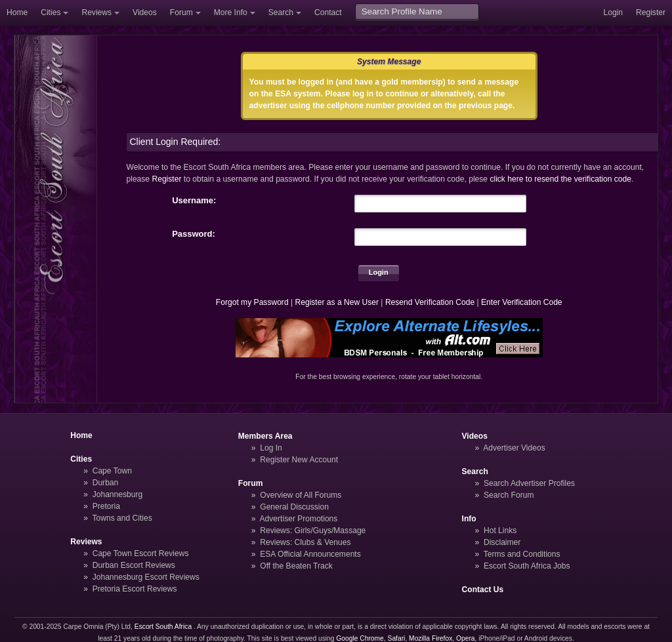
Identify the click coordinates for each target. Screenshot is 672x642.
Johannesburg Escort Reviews (146, 577)
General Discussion (294, 507)
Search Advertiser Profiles (529, 483)
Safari (397, 638)
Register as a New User (337, 302)
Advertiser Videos (514, 448)
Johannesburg (118, 494)
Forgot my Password (252, 302)
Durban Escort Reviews (134, 565)
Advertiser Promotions (299, 519)
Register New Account (299, 460)
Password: (194, 234)
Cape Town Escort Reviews (141, 553)
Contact (328, 12)
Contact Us (483, 590)
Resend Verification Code (430, 302)
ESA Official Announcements (310, 554)
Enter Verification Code (522, 302)
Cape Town (112, 471)
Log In (271, 448)
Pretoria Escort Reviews (135, 589)
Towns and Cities (122, 518)
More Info (231, 12)
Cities (51, 12)
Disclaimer (502, 542)
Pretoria (106, 506)
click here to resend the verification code (560, 179)
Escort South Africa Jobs (527, 566)
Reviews (96, 12)
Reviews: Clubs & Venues (305, 542)
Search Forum (509, 495)
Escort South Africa (163, 627)
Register (651, 12)
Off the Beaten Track (296, 566)
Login (613, 12)
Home (17, 12)
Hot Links (500, 531)
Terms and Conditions (522, 554)
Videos (145, 12)
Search (281, 12)
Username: (194, 200)
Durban (106, 483)
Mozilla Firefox (430, 638)
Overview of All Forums (301, 495)
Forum (181, 12)
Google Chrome (360, 638)
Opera (466, 638)
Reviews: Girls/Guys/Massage (313, 531)
